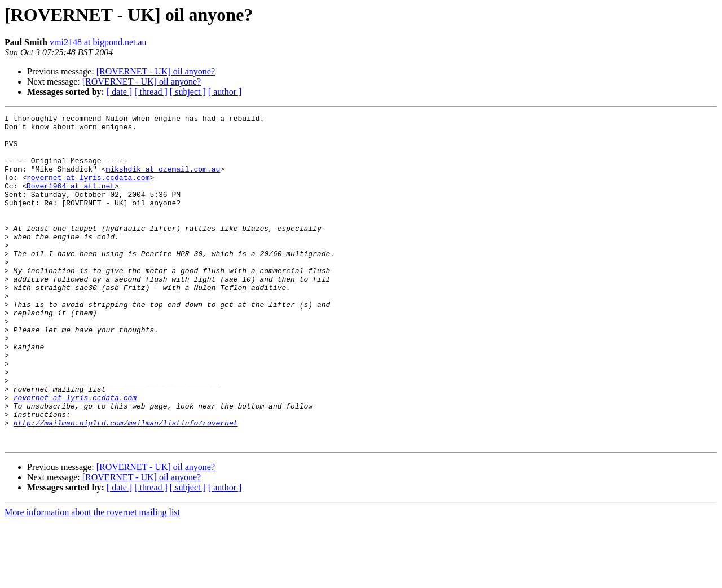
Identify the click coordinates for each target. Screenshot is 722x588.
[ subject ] (188, 92)
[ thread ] (151, 92)
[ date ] (119, 92)
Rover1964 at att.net (71, 201)
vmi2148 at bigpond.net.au (98, 42)
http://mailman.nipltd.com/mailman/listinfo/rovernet (126, 485)
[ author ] (225, 92)
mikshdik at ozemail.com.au (163, 181)
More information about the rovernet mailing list (92, 578)
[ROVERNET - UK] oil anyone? (156, 71)
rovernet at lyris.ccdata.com (88, 191)
